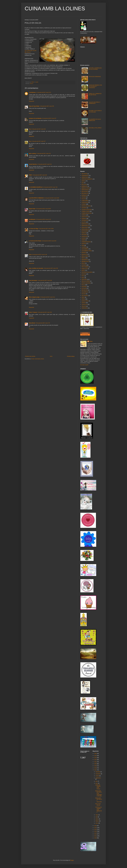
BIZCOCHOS (85, 192)
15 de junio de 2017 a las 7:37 (43, 323)
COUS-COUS (85, 217)
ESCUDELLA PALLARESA (95, 128)
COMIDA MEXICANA (87, 213)
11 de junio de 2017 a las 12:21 (44, 92)
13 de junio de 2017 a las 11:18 (39, 255)
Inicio (51, 356)
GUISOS (84, 238)
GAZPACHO (84, 236)
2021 (96, 762)
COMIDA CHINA (85, 211)
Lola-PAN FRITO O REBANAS (36, 198)
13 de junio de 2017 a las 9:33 (49, 241)
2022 (96, 760)
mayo (97, 815)
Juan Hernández (33, 280)
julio (97, 781)
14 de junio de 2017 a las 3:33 (51, 268)
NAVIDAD (84, 265)
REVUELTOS (85, 290)
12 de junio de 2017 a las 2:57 (49, 118)
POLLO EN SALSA (98, 804)
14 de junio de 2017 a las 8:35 (45, 280)
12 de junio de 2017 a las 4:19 (43, 154)
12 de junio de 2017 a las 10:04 (43, 209)
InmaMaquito (32, 219)
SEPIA (83, 297)
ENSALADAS (85, 228)
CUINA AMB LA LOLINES (55, 8)
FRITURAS (84, 235)
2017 (96, 770)
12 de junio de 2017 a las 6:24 (40, 175)
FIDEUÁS (84, 233)
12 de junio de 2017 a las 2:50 (47, 106)
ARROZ (83, 181)
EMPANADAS (85, 224)
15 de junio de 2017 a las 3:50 (45, 312)
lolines (91, 341)
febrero (97, 821)
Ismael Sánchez (33, 164)
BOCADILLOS (85, 193)
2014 (96, 830)
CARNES (84, 204)
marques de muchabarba (35, 118)
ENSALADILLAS (86, 229)
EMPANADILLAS (86, 226)
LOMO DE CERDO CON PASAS (98, 787)
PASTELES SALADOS (87, 272)
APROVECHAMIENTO (87, 179)
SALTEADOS (85, 296)
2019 (96, 766)
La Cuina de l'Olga (34, 229)
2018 (96, 768)
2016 (96, 826)
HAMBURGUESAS (86, 242)
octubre (97, 776)
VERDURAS (85, 308)
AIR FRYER (84, 174)
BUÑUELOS (84, 195)
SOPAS (83, 299)
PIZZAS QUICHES (86, 283)
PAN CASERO (85, 267)
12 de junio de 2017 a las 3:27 (38, 141)
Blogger (72, 860)
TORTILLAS (84, 304)
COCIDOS (84, 208)
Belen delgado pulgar (34, 297)
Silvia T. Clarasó (33, 312)
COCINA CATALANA (86, 210)
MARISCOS (84, 254)
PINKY (31, 175)
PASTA (83, 270)
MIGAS (83, 263)
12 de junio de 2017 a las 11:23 (43, 219)
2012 (96, 834)
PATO (83, 276)
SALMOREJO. (85, 292)
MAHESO (84, 253)
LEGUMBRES (85, 249)
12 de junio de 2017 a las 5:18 (44, 164)
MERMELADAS (85, 262)
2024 (96, 756)
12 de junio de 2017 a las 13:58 (46, 229)
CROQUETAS (85, 220)
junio (97, 783)
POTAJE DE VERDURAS (95, 77)
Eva (30, 129)
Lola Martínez (32, 92)
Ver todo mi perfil (84, 365)
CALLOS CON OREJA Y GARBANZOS (95, 103)
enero (97, 823)
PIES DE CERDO (86, 281)
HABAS (83, 240)
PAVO (83, 278)
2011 (96, 836)
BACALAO (84, 184)
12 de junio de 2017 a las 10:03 (52, 198)
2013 (96, 832)
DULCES (84, 222)
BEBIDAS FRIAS (86, 188)
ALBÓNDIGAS (85, 175)
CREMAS (84, 219)
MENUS (83, 258)
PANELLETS (85, 269)
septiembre (98, 778)
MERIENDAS (85, 260)
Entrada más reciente (30, 356)
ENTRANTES (85, 231)
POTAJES (84, 288)
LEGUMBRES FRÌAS (87, 251)
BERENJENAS (85, 190)
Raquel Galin (32, 209)
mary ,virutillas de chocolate (36, 268)
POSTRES (84, 287)
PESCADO (84, 279)
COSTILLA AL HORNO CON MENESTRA (99, 810)
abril (97, 817)
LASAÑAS (84, 247)
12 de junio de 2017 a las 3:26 (38, 129)
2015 (96, 828)
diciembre (98, 772)
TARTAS (84, 303)
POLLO (31, 83)
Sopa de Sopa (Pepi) (34, 106)
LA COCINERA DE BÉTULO (36, 187)
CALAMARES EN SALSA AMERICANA (95, 120)
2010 (96, 838)
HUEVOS (84, 244)
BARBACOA (85, 186)
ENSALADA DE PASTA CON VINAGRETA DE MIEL (99, 793)
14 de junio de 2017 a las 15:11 (48, 297)
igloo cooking (32, 154)
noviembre (98, 774)
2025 (96, 754)
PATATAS (84, 274)
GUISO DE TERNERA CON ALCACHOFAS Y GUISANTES (95, 86)
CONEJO (84, 215)
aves (83, 183)
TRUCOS (84, 306)
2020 (96, 764)
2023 (96, 758)
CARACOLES (85, 202)
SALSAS (84, 294)
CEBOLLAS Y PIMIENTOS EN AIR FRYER (95, 94)
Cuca (30, 255)
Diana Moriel (32, 323)
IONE (83, 245)
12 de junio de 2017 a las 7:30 (50, 187)
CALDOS (84, 197)
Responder (32, 101)
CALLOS (84, 199)
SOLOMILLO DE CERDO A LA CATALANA (95, 111)
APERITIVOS (85, 177)
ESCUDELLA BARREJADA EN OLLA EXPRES (95, 69)
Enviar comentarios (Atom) (38, 359)
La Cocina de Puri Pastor (35, 241)
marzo (97, 819)
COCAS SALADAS (86, 206)
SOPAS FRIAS (85, 301)
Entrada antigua (71, 356)
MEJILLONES (85, 256)
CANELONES (85, 201)
